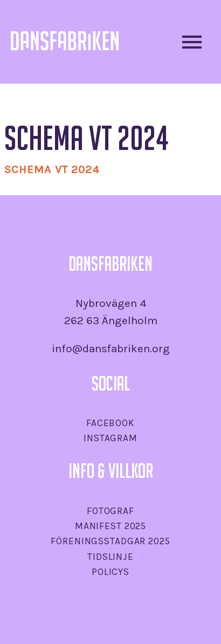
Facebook (110, 423)
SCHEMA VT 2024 (52, 169)
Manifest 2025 (110, 526)
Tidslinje (110, 557)
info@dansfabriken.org (111, 348)
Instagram (110, 438)
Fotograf (110, 511)
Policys (110, 572)
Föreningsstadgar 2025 (110, 541)
